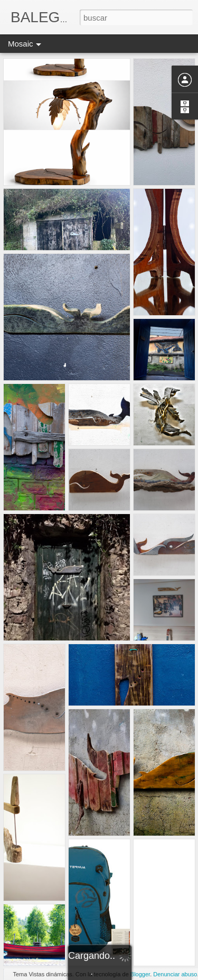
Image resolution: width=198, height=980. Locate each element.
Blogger (140, 974)
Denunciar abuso (175, 974)
